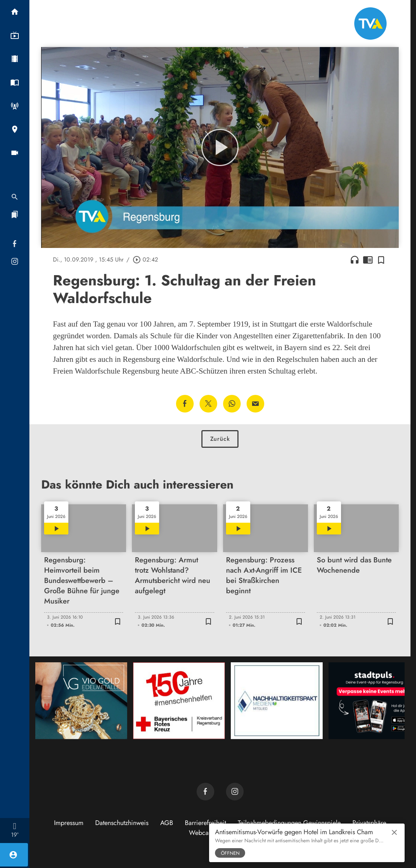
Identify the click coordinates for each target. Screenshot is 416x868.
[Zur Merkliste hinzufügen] (381, 260)
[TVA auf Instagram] (235, 792)
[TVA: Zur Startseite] (370, 24)
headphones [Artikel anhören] (355, 260)
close (394, 832)
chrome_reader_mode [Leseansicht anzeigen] (368, 260)
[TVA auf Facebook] (205, 792)
